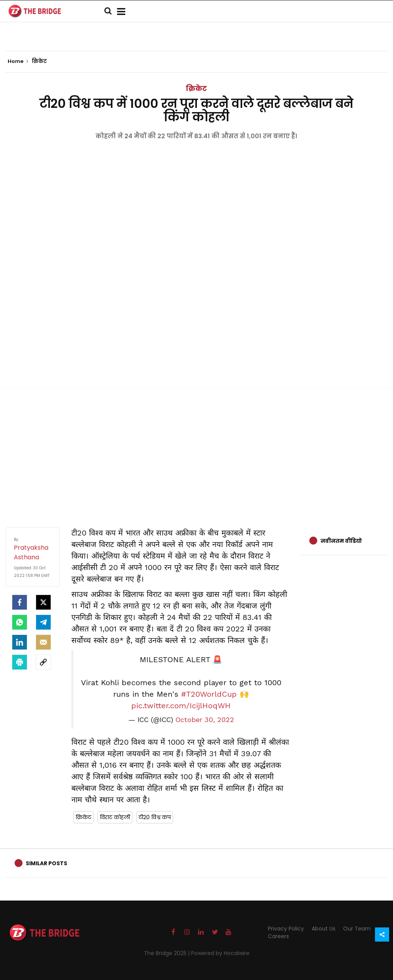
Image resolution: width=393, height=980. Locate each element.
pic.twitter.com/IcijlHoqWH (181, 706)
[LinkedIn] (20, 642)
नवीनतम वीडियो (341, 541)
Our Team (357, 929)
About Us (324, 929)
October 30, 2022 (205, 720)
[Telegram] (43, 622)
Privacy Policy (286, 929)
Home (18, 61)
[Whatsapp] (20, 622)
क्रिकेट (196, 88)
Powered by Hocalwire (220, 953)
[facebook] (20, 602)
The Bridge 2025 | (168, 953)
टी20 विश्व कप (155, 817)
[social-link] (43, 662)
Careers (278, 936)
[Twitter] (43, 602)
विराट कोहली (115, 817)
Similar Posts (46, 863)
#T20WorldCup (209, 694)
